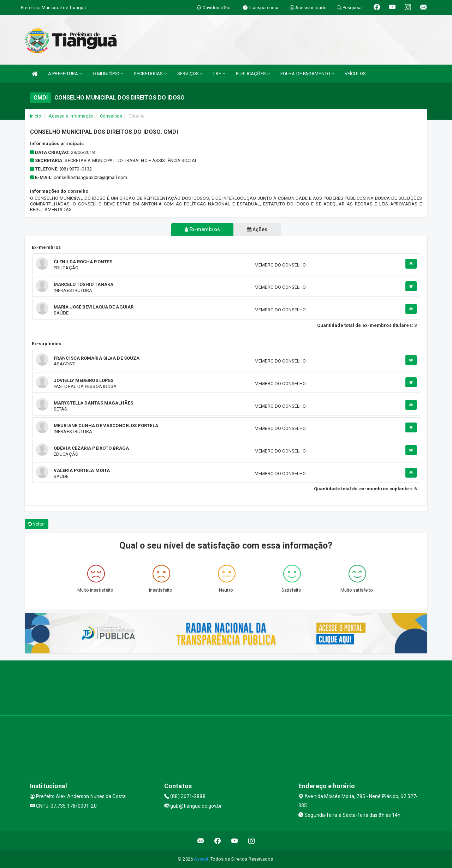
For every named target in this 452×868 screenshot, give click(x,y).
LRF (219, 74)
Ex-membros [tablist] (201, 229)
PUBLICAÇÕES (253, 74)
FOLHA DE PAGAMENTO (307, 74)
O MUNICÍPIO (108, 74)
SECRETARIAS (150, 74)
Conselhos (111, 116)
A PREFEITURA (65, 74)
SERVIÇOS (190, 74)
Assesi (201, 859)
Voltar (37, 524)
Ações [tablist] (259, 229)
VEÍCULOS (355, 74)
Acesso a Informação (71, 116)
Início (36, 116)
